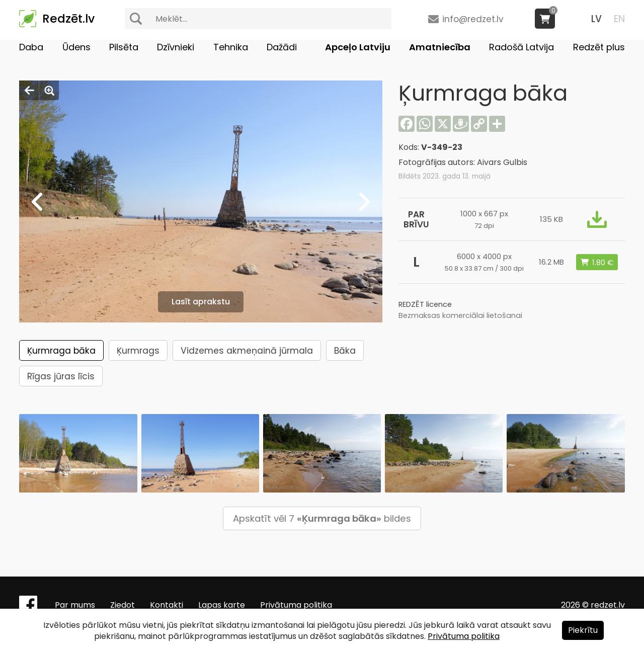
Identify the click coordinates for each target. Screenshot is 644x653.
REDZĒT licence (425, 304)
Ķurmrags (138, 351)
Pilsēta (124, 47)
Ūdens (76, 47)
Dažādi (282, 47)
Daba (31, 47)
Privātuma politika (296, 605)
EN (619, 19)
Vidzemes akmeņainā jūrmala (247, 351)
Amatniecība (440, 47)
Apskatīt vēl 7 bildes (322, 518)
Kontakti (167, 605)
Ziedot (123, 605)
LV (596, 19)
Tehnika (231, 47)
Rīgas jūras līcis (61, 376)
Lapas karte (222, 605)
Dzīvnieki (176, 47)
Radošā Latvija (521, 47)
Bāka (345, 351)
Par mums (75, 605)
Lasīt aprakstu (201, 302)
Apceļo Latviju (358, 47)
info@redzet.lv (473, 19)
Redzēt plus (599, 47)
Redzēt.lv (68, 19)
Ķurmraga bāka (61, 351)
